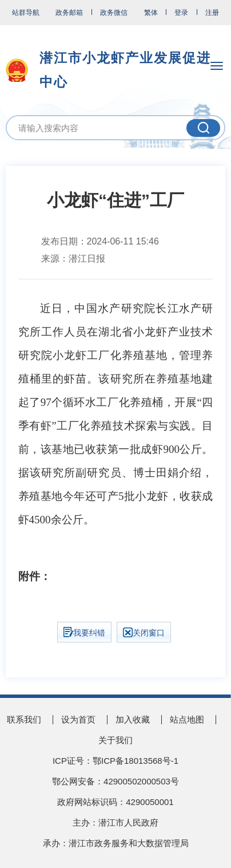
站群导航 (26, 13)
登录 (181, 13)
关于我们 (115, 740)
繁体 (151, 13)
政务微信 (114, 13)
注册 (212, 13)
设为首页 (78, 719)
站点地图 (187, 719)
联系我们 (24, 719)
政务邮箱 (69, 13)
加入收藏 (133, 719)
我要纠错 (84, 632)
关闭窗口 (144, 632)
